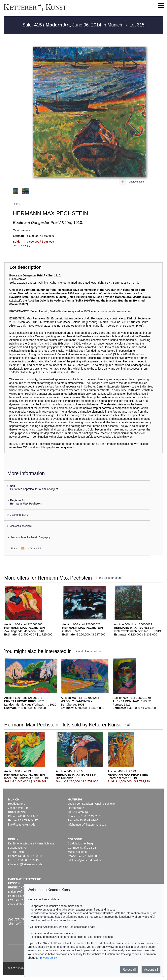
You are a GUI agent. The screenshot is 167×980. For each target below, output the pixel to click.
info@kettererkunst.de (22, 825)
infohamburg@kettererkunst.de (87, 825)
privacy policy (48, 958)
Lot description (26, 267)
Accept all (151, 970)
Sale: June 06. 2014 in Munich (73, 25)
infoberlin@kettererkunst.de (25, 864)
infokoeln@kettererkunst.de (85, 860)
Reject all (129, 970)
